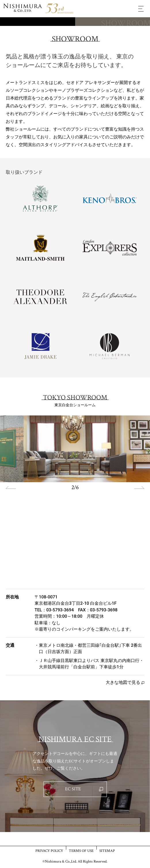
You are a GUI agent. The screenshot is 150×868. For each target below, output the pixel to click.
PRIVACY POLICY (49, 851)
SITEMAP (107, 851)
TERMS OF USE (81, 851)
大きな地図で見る (123, 682)
